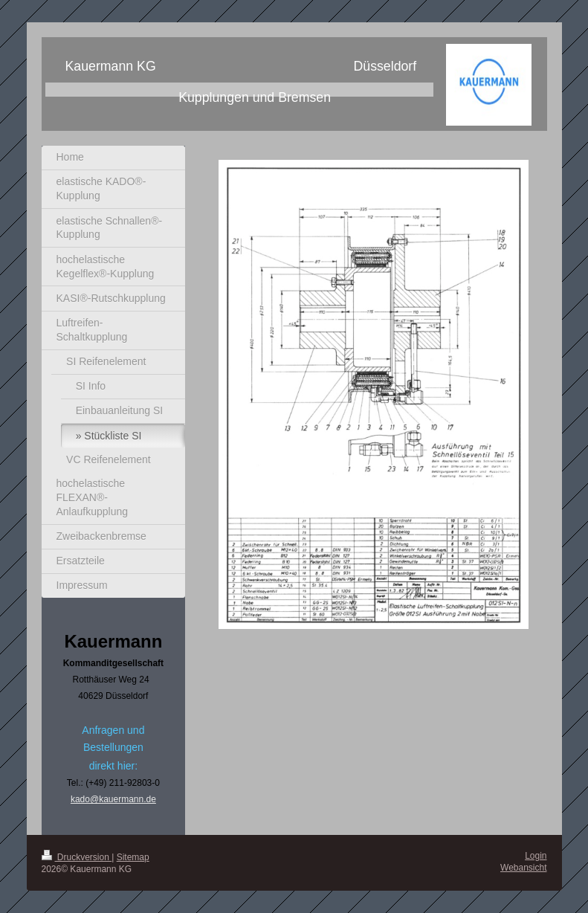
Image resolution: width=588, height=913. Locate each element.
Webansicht (523, 868)
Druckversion (77, 857)
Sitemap (133, 857)
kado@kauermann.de (113, 799)
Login (536, 856)
